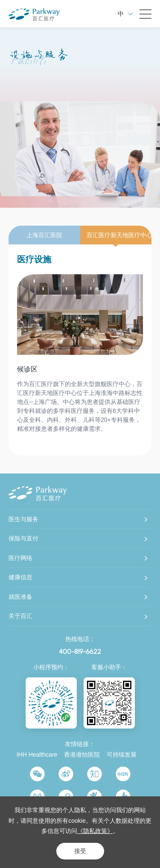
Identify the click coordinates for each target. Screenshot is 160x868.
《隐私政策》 (95, 831)
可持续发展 (122, 755)
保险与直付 (23, 538)
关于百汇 (20, 616)
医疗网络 (20, 558)
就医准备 (20, 597)
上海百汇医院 (44, 235)
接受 (80, 851)
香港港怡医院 (82, 755)
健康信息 (20, 577)
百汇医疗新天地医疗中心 (119, 235)
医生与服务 (23, 519)
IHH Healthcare (37, 755)
